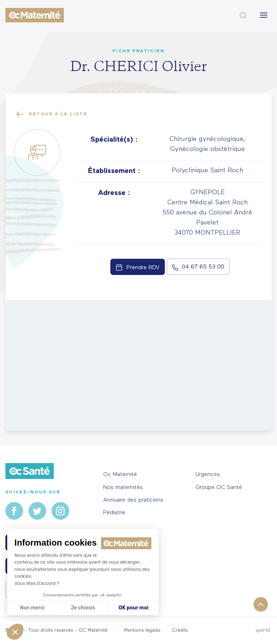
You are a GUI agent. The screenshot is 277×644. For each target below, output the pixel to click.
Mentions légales (142, 630)
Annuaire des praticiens (133, 500)
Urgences (208, 475)
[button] (15, 632)
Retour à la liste (52, 114)
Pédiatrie (114, 513)
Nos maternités (123, 488)
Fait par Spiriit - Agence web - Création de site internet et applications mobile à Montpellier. (263, 630)
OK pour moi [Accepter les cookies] (134, 608)
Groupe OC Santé (219, 488)
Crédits (180, 630)
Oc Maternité (120, 475)
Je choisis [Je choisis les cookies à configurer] (83, 608)
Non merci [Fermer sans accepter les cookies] (32, 608)
